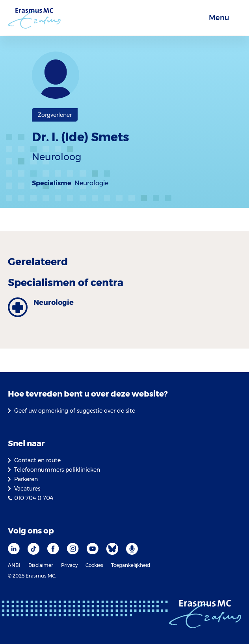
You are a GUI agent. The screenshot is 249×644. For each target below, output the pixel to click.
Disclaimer (41, 565)
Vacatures (27, 489)
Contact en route (37, 460)
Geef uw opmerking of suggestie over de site (75, 411)
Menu (219, 18)
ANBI (14, 565)
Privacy (69, 565)
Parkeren (26, 479)
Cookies (94, 565)
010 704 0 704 (34, 498)
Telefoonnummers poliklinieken (57, 470)
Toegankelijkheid (131, 565)
